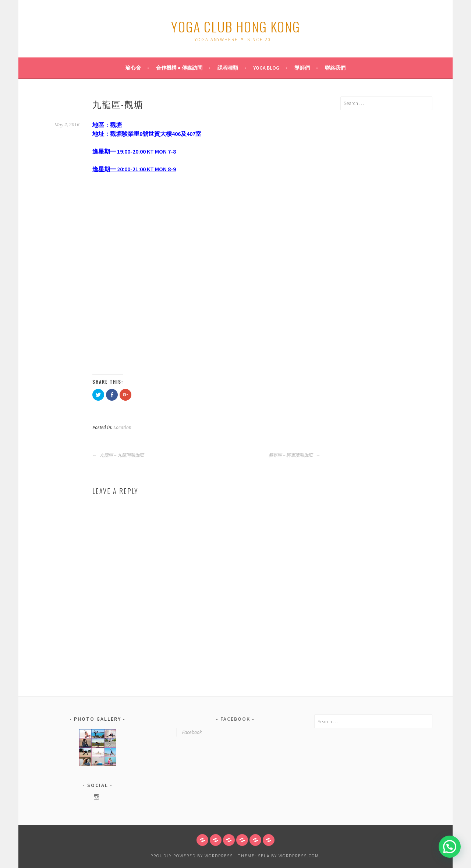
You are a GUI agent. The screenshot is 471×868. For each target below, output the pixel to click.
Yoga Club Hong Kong (236, 26)
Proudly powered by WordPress (192, 856)
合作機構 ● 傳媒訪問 (179, 68)
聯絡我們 (335, 68)
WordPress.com (299, 856)
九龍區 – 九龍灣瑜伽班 (118, 455)
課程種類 (228, 68)
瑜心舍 (133, 68)
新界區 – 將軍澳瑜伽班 (294, 455)
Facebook (235, 719)
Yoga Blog (266, 68)
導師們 (302, 68)
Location (122, 428)
